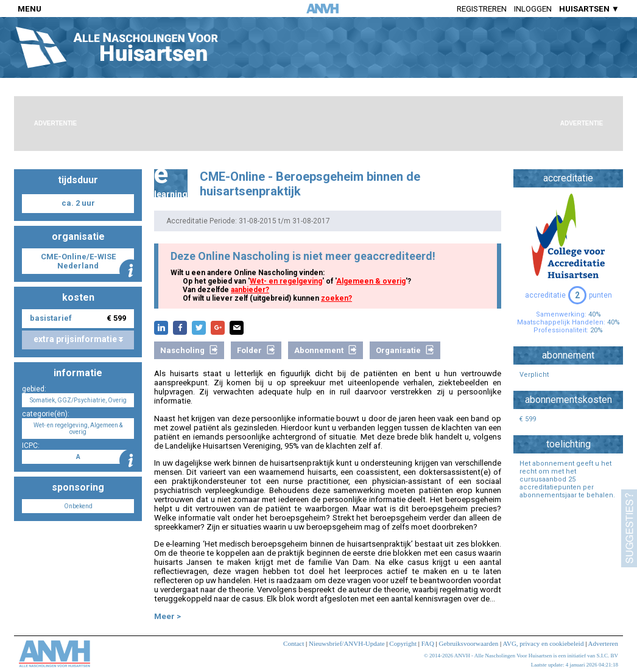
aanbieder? (250, 290)
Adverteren (603, 643)
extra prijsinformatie (78, 339)
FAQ (428, 643)
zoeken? (336, 298)
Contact (294, 643)
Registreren (482, 9)
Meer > (167, 616)
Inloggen (533, 9)
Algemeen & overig (371, 281)
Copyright (403, 643)
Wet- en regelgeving (286, 281)
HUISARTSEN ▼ (589, 9)
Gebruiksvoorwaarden (469, 643)
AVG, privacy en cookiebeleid (543, 643)
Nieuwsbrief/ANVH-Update (347, 643)
